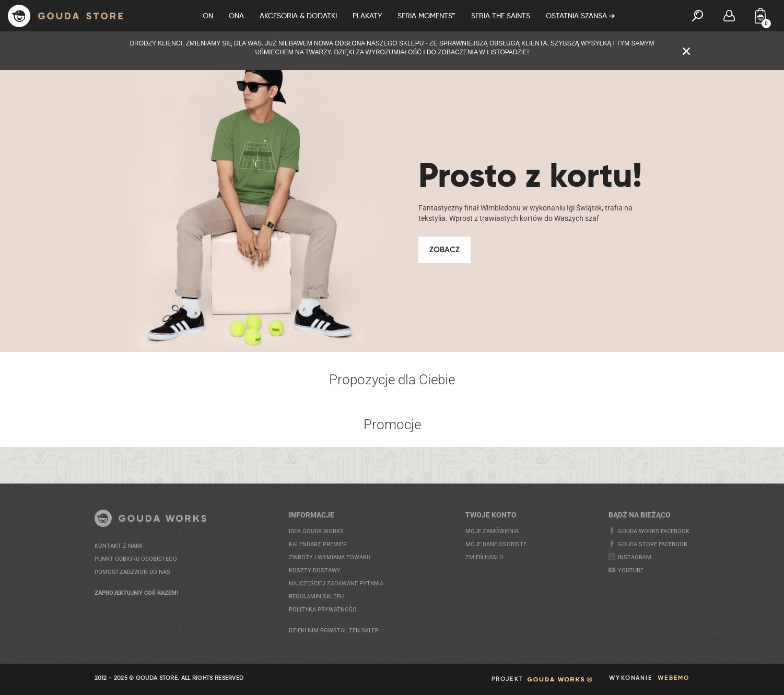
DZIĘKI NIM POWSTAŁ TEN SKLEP (334, 631)
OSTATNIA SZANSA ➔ (581, 16)
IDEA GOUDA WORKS (316, 531)
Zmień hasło (484, 557)
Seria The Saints (501, 16)
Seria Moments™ (426, 16)
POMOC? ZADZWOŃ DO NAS (132, 572)
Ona (236, 16)
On (208, 16)
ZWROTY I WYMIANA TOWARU (330, 557)
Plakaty (367, 16)
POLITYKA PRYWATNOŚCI (323, 610)
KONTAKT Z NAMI (119, 546)
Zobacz (444, 250)
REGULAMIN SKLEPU (316, 597)
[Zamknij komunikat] (686, 50)
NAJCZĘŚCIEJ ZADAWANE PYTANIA (336, 584)
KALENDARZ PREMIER (318, 544)
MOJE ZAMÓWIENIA (492, 531)
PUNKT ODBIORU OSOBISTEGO (136, 559)
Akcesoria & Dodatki (298, 16)
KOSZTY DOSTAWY (315, 570)
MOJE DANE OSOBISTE (496, 544)
